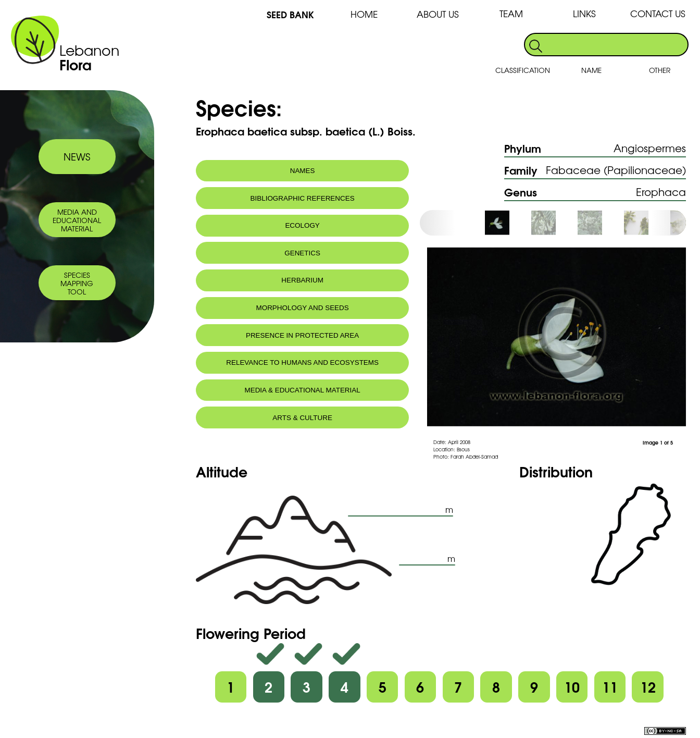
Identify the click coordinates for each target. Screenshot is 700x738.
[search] (616, 45)
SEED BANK (290, 14)
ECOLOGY (302, 225)
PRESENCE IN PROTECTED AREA (302, 335)
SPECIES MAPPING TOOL (77, 283)
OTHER (660, 70)
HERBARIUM (302, 280)
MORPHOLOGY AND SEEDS (303, 308)
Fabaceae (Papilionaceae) (616, 170)
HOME (364, 14)
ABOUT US (438, 14)
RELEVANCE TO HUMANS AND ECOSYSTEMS (302, 362)
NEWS (77, 156)
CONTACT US (658, 13)
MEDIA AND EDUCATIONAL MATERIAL (77, 220)
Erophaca (661, 192)
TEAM (511, 13)
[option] (508, 223)
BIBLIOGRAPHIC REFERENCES (303, 198)
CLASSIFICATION (523, 70)
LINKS (584, 13)
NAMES (303, 171)
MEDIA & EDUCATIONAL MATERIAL (302, 390)
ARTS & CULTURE (302, 418)
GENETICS (302, 253)
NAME (591, 70)
